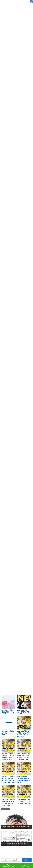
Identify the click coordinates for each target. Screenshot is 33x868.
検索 (27, 860)
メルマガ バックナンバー (17, 809)
